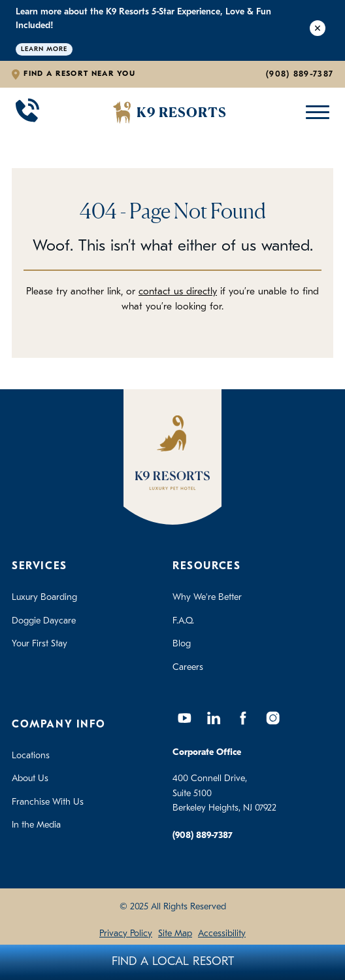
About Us (30, 779)
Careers (188, 668)
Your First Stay (40, 644)
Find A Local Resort (173, 962)
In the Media (36, 825)
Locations (31, 756)
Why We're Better (207, 598)
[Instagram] (272, 718)
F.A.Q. (183, 621)
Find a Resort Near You (79, 74)
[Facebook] (243, 718)
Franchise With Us (48, 802)
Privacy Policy (126, 934)
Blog (182, 644)
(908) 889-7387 (300, 74)
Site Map (175, 934)
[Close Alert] (318, 30)
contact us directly (178, 292)
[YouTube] (184, 718)
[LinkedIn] (214, 718)
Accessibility (222, 934)
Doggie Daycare (44, 621)
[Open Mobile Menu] (315, 112)
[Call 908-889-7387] (27, 113)
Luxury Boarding (44, 598)
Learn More (44, 49)
